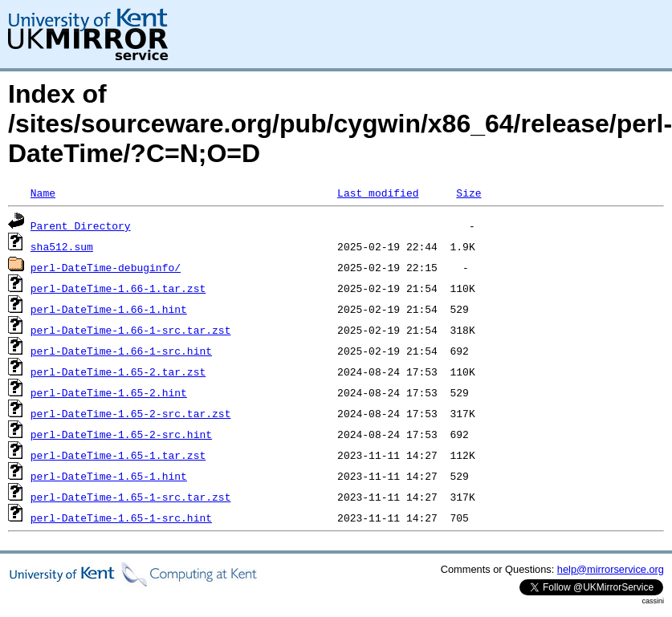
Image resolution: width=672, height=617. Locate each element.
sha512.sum (62, 246)
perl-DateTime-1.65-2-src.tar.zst (131, 413)
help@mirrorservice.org (611, 569)
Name (43, 193)
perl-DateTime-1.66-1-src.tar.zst (131, 330)
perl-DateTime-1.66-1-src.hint (121, 351)
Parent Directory (81, 225)
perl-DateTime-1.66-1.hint (109, 309)
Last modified (378, 193)
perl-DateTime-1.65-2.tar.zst (118, 371)
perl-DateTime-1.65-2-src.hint (121, 434)
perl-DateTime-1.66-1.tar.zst (118, 288)
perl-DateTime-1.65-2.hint (109, 392)
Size (468, 193)
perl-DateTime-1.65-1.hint (109, 476)
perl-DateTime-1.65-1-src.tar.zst (131, 497)
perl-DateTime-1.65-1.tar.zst (118, 455)
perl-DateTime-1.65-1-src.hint (121, 518)
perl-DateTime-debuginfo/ (106, 267)
